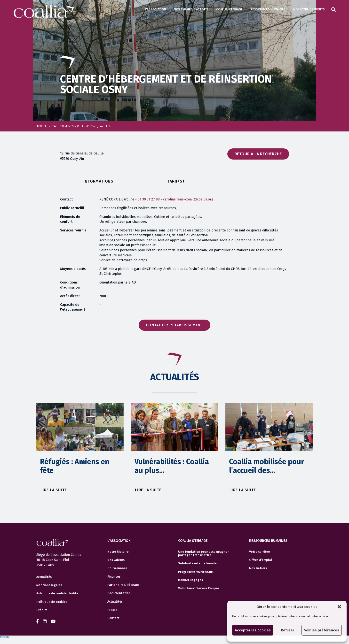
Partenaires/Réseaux (123, 584)
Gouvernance (117, 567)
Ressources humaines (268, 9)
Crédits (42, 610)
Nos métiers (258, 567)
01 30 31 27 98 (149, 199)
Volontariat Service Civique (199, 588)
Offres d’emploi (261, 559)
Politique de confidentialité (57, 593)
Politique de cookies (52, 602)
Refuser (288, 630)
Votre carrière (260, 551)
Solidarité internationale (197, 563)
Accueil (42, 126)
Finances (114, 576)
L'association (155, 9)
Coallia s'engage (229, 9)
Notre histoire (118, 551)
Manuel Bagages (190, 579)
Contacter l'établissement (174, 325)
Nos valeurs (116, 559)
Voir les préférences (322, 630)
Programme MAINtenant (196, 571)
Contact (113, 617)
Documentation (119, 592)
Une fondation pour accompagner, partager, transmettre (204, 552)
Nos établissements (309, 9)
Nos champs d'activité (191, 9)
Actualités (44, 577)
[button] (339, 607)
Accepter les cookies (253, 630)
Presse (112, 609)
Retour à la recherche (258, 154)
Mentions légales (49, 585)
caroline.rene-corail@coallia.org (188, 199)
